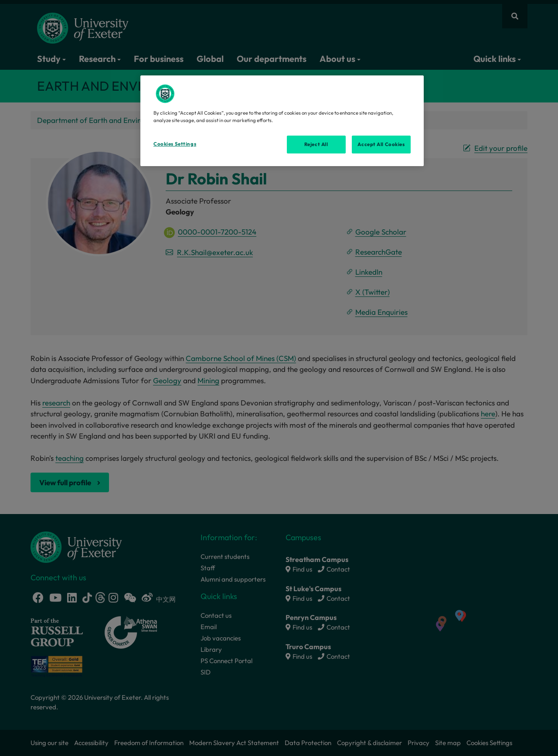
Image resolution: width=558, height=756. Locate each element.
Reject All (316, 144)
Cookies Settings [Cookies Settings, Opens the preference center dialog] (175, 144)
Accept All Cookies (381, 144)
